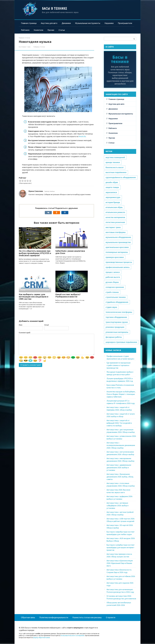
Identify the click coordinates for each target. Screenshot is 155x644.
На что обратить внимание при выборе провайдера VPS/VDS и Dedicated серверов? (35, 253)
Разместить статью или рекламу (87, 617)
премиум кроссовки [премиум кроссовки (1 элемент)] (115, 257)
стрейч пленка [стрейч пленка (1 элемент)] (112, 292)
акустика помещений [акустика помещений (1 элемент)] (115, 157)
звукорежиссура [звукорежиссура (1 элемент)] (113, 197)
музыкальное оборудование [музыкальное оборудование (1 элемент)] (118, 237)
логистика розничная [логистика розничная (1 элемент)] (115, 222)
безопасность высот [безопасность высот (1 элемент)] (115, 167)
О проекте (111, 617)
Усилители (38, 30)
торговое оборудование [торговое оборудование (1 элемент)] (116, 317)
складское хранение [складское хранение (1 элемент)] (115, 287)
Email (47, 325)
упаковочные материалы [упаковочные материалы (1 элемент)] (117, 332)
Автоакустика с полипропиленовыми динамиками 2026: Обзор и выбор (121, 445)
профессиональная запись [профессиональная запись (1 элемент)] (118, 267)
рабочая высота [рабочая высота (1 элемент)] (113, 277)
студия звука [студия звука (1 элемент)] (111, 307)
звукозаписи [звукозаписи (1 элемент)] (111, 192)
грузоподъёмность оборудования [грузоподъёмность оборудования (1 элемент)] (121, 177)
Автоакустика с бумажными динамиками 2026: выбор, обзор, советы (120, 477)
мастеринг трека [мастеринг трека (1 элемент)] (113, 227)
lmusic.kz (82, 136)
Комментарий (25, 333)
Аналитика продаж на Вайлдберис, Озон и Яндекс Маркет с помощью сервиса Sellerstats (121, 394)
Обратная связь (28, 617)
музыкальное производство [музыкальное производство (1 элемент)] (118, 242)
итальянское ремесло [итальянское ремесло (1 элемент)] (115, 212)
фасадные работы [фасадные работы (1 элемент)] (114, 337)
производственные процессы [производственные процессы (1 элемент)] (119, 262)
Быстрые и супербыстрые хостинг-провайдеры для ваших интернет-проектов (121, 547)
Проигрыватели (125, 23)
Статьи (62, 30)
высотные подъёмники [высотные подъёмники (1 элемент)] (116, 172)
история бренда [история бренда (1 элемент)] (113, 202)
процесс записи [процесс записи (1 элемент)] (113, 272)
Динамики (66, 23)
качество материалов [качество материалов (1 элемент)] (115, 217)
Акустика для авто (49, 23)
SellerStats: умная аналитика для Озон (70, 252)
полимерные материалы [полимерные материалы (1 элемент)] (117, 252)
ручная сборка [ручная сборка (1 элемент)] (112, 282)
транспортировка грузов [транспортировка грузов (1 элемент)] (117, 322)
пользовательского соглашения (72, 636)
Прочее (51, 30)
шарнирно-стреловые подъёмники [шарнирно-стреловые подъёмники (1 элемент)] (121, 342)
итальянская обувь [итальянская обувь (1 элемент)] (114, 207)
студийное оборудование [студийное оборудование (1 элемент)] (117, 302)
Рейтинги (25, 30)
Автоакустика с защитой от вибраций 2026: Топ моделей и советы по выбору (119, 423)
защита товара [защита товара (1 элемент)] (112, 187)
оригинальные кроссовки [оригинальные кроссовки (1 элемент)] (117, 247)
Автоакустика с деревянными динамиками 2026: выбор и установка (119, 468)
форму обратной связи (42, 638)
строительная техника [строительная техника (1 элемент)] (116, 297)
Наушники (109, 23)
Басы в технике (55, 8)
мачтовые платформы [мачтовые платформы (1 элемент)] (116, 232)
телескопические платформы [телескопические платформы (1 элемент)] (119, 312)
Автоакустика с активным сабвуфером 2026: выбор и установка (117, 506)
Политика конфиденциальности (54, 617)
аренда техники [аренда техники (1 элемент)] (113, 162)
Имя (21, 325)
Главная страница (29, 23)
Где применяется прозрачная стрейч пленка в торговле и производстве (119, 365)
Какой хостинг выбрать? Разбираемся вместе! (68, 295)
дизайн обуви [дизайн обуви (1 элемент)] (112, 182)
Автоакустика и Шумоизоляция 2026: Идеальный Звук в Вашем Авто (120, 563)
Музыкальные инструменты (88, 23)
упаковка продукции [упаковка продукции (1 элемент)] (115, 327)
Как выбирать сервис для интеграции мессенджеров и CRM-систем (34, 297)
